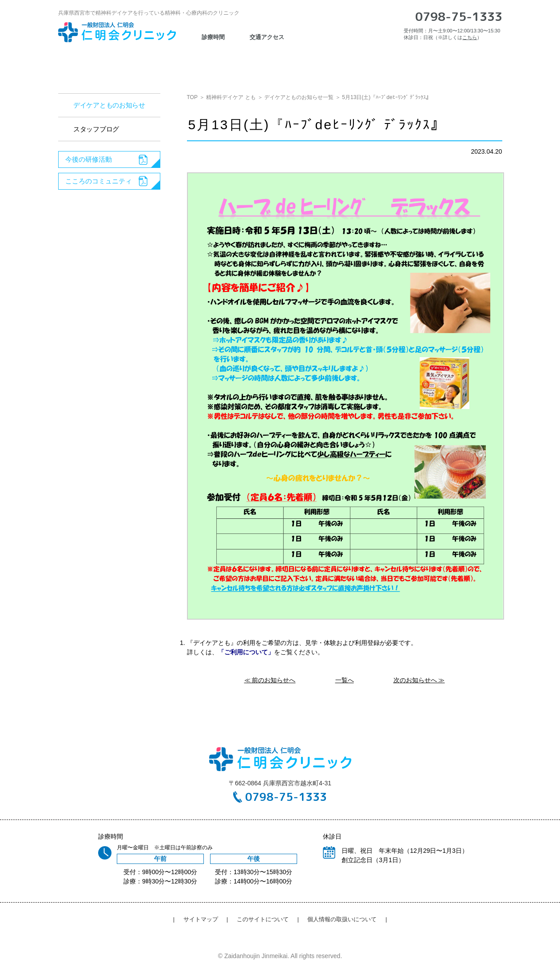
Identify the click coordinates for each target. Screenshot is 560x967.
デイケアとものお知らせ (109, 105)
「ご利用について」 (246, 652)
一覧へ (345, 680)
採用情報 (404, 64)
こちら (470, 37)
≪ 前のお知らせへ (270, 680)
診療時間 (213, 37)
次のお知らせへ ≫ (419, 680)
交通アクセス (464, 64)
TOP (192, 97)
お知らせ (90, 64)
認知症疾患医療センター (230, 64)
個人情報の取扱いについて (342, 919)
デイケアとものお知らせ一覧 (299, 97)
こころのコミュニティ (99, 181)
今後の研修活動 (89, 159)
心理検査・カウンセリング (328, 64)
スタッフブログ (96, 129)
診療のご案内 (150, 64)
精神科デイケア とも (231, 97)
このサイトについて (263, 919)
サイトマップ (201, 919)
